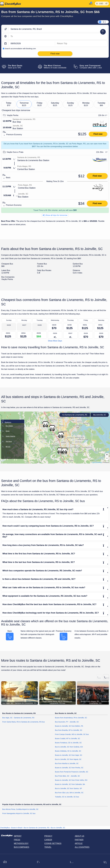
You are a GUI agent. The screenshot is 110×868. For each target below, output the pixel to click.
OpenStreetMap (97, 463)
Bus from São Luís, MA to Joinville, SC (69, 793)
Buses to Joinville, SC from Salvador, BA (70, 784)
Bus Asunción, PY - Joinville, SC (67, 722)
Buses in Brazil (17, 828)
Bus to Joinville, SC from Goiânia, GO (69, 747)
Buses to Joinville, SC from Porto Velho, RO (71, 780)
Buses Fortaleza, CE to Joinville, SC (68, 743)
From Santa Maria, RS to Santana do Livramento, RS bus (24, 722)
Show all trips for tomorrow (55, 215)
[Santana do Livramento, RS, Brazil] (58, 29)
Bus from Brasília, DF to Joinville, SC (69, 730)
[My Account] (90, 4)
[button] (61, 435)
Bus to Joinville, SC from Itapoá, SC (68, 759)
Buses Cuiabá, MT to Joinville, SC (68, 739)
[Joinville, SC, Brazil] (58, 36)
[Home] (11, 4)
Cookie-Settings (53, 844)
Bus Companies (21, 847)
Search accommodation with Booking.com (20, 49)
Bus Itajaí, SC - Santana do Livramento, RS (18, 718)
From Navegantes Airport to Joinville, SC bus (19, 813)
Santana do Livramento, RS (75, 415)
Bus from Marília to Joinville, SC (67, 764)
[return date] (81, 44)
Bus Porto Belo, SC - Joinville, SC (67, 776)
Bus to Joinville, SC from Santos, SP (68, 789)
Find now (98, 134)
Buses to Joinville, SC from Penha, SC (69, 768)
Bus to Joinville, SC (58, 828)
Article (79, 844)
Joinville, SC (100, 415)
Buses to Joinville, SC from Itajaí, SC (69, 755)
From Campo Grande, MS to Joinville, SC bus (72, 734)
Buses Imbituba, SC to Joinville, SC (68, 751)
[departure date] (32, 44)
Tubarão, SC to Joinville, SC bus (67, 797)
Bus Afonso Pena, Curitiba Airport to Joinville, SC (20, 809)
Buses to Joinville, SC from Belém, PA (69, 726)
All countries (82, 847)
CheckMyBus (5, 828)
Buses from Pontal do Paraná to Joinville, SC (72, 772)
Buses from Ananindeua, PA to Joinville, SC (71, 718)
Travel (48, 847)
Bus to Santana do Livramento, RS (37, 828)
